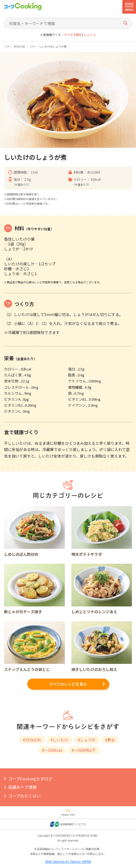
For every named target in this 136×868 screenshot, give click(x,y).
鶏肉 (78, 35)
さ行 (32, 47)
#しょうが (87, 740)
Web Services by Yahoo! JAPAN (68, 861)
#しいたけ (59, 740)
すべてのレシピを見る (68, 684)
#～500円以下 (84, 750)
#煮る (110, 740)
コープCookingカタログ (30, 779)
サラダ (69, 35)
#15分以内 (32, 740)
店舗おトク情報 (22, 787)
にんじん (90, 35)
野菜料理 (19, 47)
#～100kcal (52, 750)
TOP (7, 47)
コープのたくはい (24, 796)
